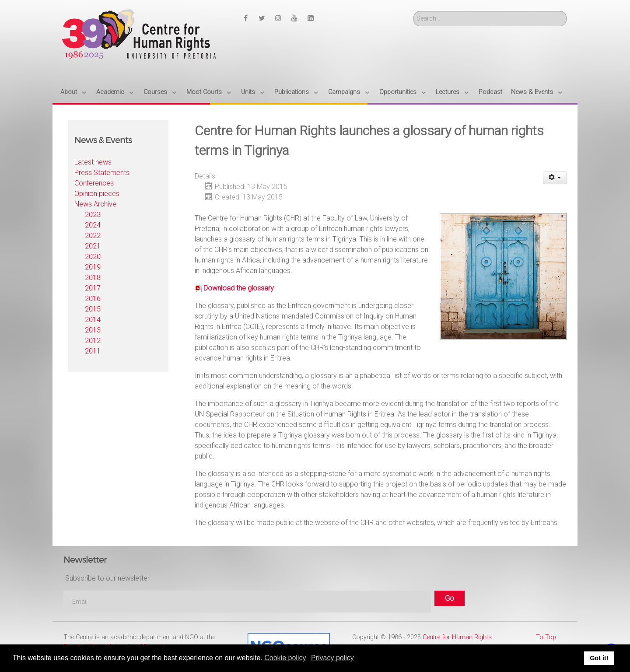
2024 (93, 225)
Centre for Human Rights (457, 637)
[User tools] (555, 178)
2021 (93, 246)
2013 (93, 330)
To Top (546, 637)
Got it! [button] (599, 658)
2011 (93, 351)
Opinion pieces (97, 194)
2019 (93, 267)
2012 (93, 341)
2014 (93, 320)
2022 (93, 236)
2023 (93, 215)
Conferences (94, 183)
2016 (93, 299)
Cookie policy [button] (285, 658)
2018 (93, 278)
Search (414, 11)
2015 (93, 309)
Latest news (93, 162)
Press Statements (102, 173)
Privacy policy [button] (332, 658)
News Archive (95, 204)
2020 (93, 257)
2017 (93, 288)
